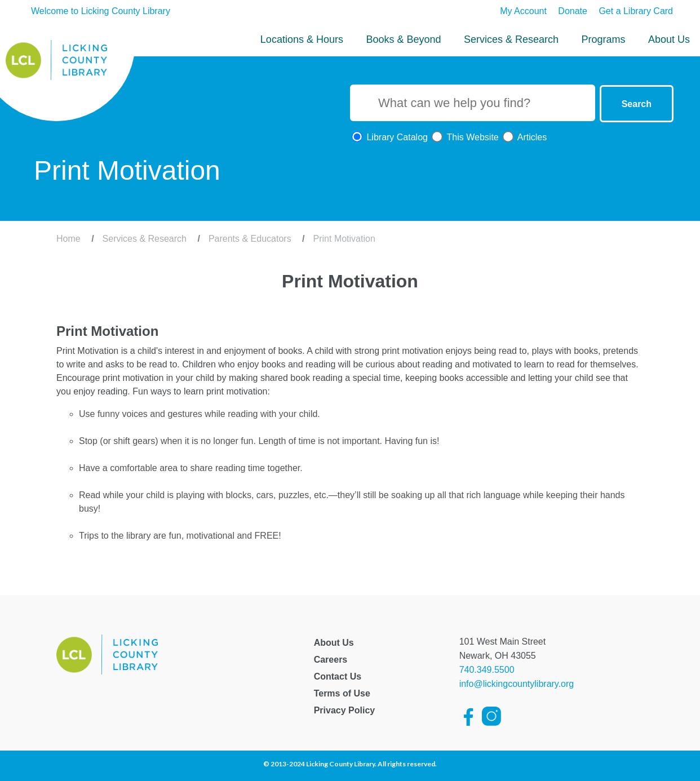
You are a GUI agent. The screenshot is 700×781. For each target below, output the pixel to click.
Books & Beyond (403, 39)
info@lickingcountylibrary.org (517, 684)
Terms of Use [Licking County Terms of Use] (342, 693)
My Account (523, 11)
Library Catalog (389, 137)
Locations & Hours (302, 39)
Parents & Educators (250, 239)
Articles (524, 137)
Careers (331, 660)
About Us (669, 39)
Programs (603, 39)
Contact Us (338, 676)
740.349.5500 (487, 670)
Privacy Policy (345, 710)
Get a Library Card (636, 11)
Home (68, 239)
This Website (464, 137)
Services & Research (511, 39)
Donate (573, 11)
